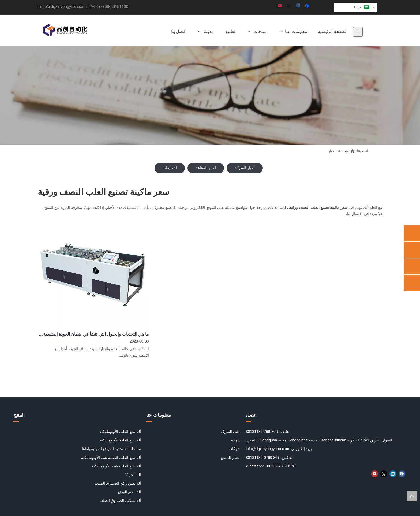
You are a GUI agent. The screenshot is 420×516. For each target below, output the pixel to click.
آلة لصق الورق (130, 492)
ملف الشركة (230, 432)
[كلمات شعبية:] (358, 32)
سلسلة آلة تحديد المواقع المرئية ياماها (111, 449)
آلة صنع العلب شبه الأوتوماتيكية (116, 466)
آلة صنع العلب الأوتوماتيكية (120, 432)
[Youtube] (280, 6)
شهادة (236, 440)
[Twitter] (289, 6)
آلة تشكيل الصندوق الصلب (120, 500)
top (412, 496)
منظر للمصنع (230, 458)
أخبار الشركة (245, 168)
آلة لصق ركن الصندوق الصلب (118, 483)
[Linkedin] (299, 6)
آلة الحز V (133, 475)
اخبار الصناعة (206, 168)
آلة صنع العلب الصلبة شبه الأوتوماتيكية (111, 458)
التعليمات (170, 168)
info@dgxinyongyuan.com (63, 6)
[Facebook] (308, 6)
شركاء (235, 449)
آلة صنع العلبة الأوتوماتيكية (120, 440)
